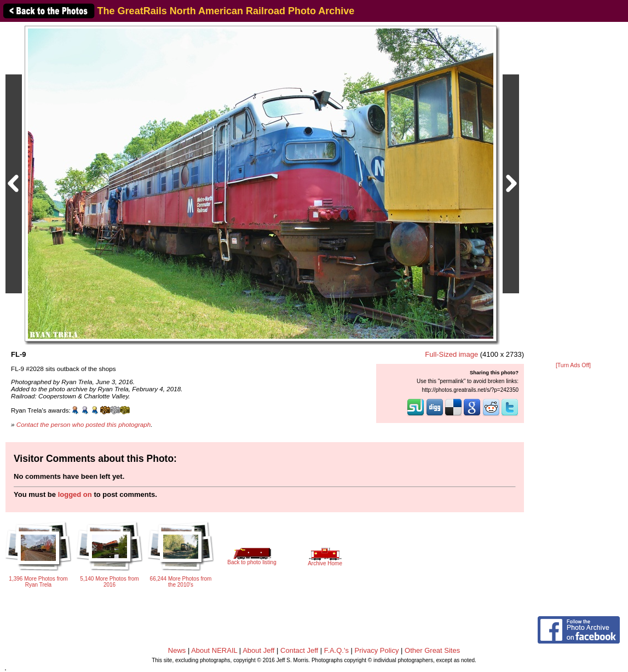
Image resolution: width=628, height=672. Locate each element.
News (177, 650)
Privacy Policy (377, 650)
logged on (75, 494)
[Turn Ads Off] (573, 365)
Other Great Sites (432, 650)
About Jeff (258, 650)
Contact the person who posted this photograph (84, 424)
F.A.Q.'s (336, 650)
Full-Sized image (451, 354)
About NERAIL (214, 650)
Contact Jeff (299, 650)
